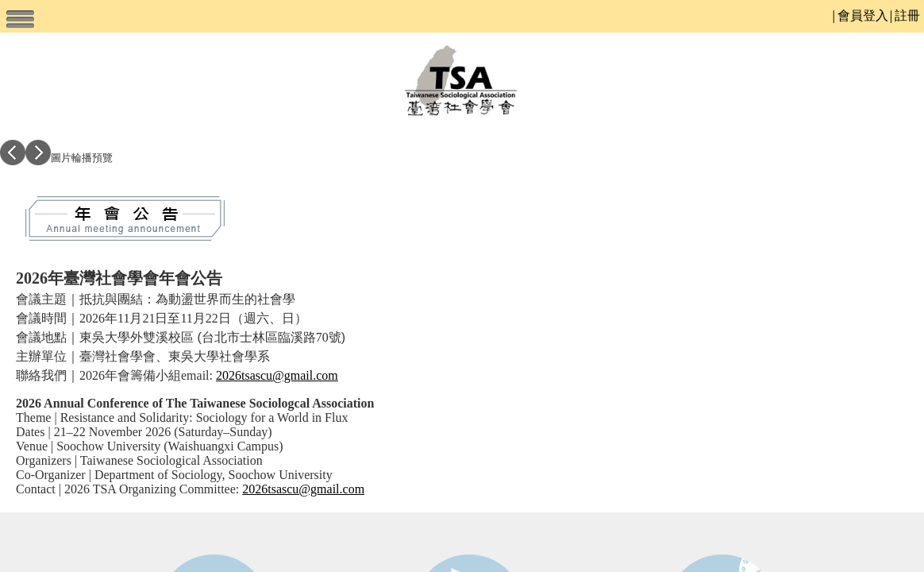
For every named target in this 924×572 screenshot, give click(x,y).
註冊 (907, 15)
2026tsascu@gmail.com (277, 375)
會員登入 (863, 15)
